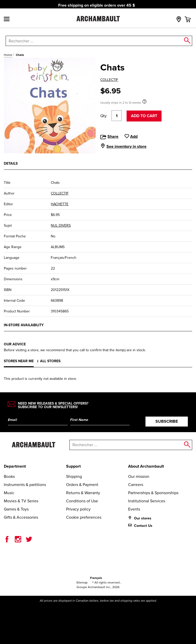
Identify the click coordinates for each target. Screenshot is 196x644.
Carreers (136, 485)
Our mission (139, 476)
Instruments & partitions (25, 485)
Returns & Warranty (83, 493)
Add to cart (144, 116)
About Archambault (146, 466)
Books (9, 476)
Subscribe (167, 421)
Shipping (74, 476)
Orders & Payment (82, 485)
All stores (50, 361)
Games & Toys (16, 509)
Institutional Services (147, 501)
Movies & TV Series (21, 501)
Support (73, 466)
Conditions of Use (82, 501)
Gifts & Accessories (21, 517)
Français (96, 578)
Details (11, 163)
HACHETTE (60, 204)
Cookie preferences (84, 517)
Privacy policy (78, 509)
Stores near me (19, 361)
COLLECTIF (109, 80)
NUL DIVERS (61, 226)
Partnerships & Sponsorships (153, 493)
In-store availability (24, 325)
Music (9, 493)
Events (134, 509)
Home (8, 55)
